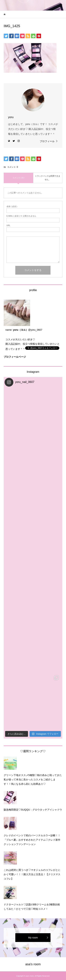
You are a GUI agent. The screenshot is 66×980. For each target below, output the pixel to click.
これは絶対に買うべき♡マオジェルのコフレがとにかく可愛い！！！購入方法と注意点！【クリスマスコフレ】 (32, 874)
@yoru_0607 (35, 330)
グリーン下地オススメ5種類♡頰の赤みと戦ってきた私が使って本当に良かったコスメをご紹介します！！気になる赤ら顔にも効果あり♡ (33, 780)
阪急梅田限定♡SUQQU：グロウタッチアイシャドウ (33, 810)
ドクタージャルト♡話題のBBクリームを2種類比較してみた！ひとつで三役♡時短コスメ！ (32, 907)
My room (33, 938)
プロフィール (47, 141)
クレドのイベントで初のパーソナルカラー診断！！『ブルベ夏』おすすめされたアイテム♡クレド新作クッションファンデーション (32, 840)
